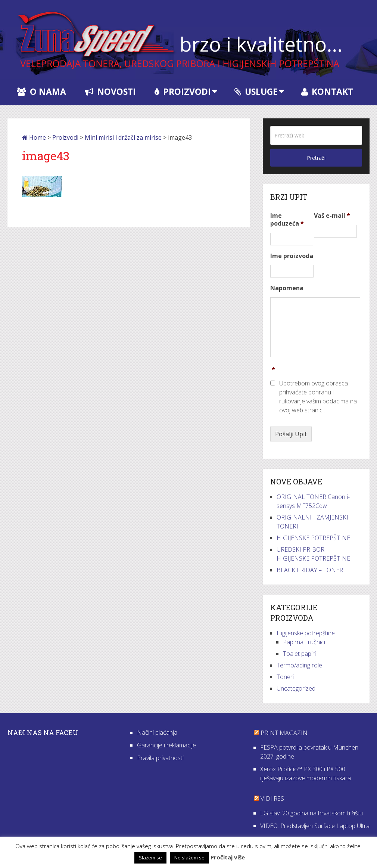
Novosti (110, 92)
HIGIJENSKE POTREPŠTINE (313, 538)
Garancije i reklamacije (166, 745)
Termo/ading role (299, 665)
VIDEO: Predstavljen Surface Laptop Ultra (315, 826)
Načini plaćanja (157, 732)
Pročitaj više (228, 857)
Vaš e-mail (332, 216)
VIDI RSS (272, 799)
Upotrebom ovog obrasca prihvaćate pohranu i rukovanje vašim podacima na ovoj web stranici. (318, 397)
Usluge (256, 92)
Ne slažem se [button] (189, 858)
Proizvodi (183, 92)
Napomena (287, 288)
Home (34, 137)
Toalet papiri (299, 654)
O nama (41, 92)
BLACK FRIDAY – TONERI (311, 570)
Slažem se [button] (150, 858)
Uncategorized (296, 688)
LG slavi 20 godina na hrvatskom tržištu (311, 813)
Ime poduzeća (287, 220)
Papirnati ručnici (304, 642)
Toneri (285, 677)
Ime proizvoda (292, 256)
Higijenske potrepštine (306, 633)
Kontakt (327, 92)
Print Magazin (284, 733)
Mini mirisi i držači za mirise (123, 137)
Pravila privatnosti (160, 758)
